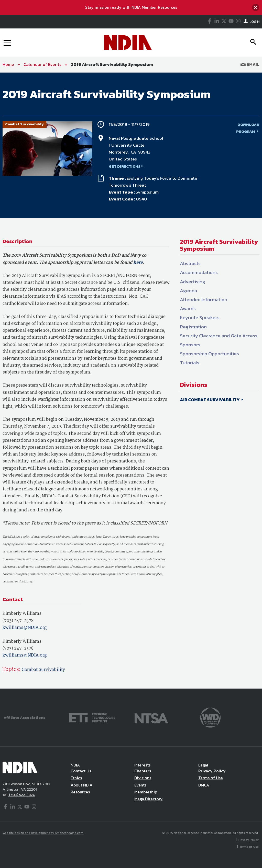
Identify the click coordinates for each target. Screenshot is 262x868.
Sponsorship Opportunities (209, 354)
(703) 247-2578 (18, 621)
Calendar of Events (42, 64)
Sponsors (190, 345)
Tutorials (190, 363)
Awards (188, 309)
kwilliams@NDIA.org (25, 628)
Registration (193, 327)
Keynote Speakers (200, 317)
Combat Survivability (43, 670)
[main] (131, 381)
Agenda (188, 291)
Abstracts (190, 263)
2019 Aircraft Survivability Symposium (112, 64)
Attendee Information (204, 300)
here (138, 263)
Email (250, 64)
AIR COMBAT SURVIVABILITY (210, 400)
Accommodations (199, 272)
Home (8, 64)
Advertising (193, 282)
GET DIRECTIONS (125, 166)
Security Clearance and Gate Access (219, 336)
